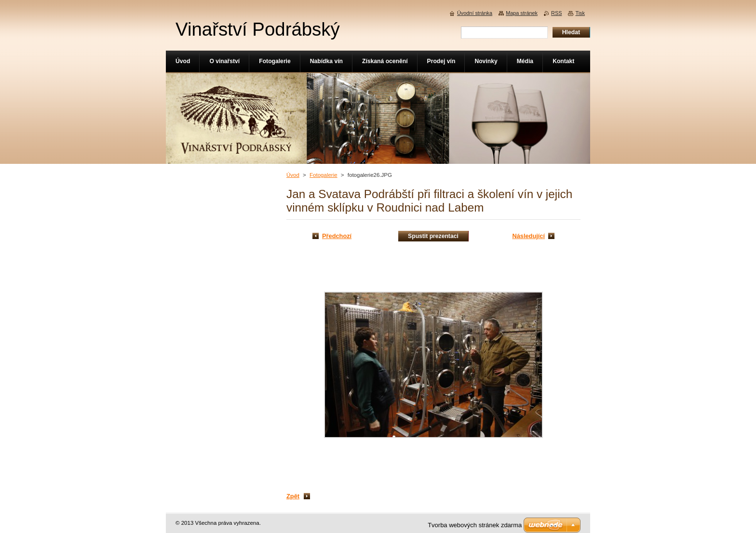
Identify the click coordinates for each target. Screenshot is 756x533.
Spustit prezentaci (433, 236)
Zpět (293, 496)
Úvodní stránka (475, 13)
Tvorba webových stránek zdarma (475, 525)
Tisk (580, 13)
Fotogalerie (324, 175)
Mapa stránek (522, 13)
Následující (528, 236)
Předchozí (337, 236)
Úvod (293, 175)
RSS (556, 13)
